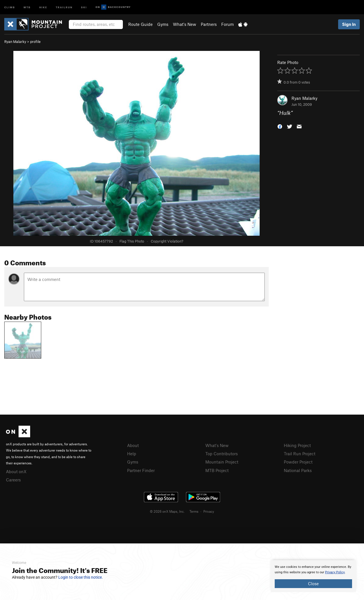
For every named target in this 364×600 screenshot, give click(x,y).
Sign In (349, 24)
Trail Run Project (300, 454)
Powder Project (298, 462)
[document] (313, 576)
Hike (43, 7)
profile (35, 42)
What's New (185, 24)
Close (313, 584)
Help (132, 454)
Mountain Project (222, 462)
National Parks (298, 470)
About (133, 445)
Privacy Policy (335, 572)
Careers (13, 480)
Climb (10, 7)
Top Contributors (222, 454)
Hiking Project (297, 445)
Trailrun (64, 7)
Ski (84, 7)
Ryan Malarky (15, 42)
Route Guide (140, 24)
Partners (209, 24)
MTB (27, 7)
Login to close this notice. (81, 577)
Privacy (209, 511)
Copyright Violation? (167, 241)
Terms (194, 511)
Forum (227, 24)
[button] (280, 126)
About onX (16, 471)
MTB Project (217, 470)
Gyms (163, 24)
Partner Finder (141, 470)
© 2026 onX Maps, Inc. (167, 511)
